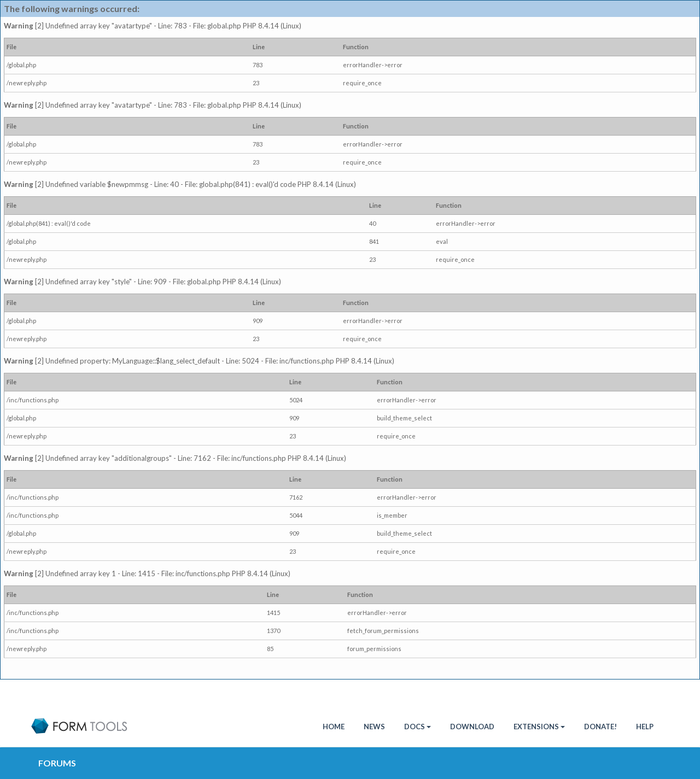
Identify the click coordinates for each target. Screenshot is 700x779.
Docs (418, 727)
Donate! (600, 727)
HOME (334, 727)
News (374, 727)
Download (472, 727)
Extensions (539, 727)
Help (645, 727)
